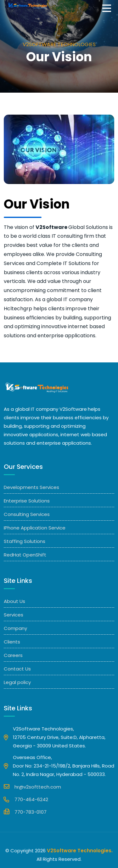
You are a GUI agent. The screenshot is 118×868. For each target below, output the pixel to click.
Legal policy (17, 682)
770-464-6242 (26, 799)
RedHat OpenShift (25, 555)
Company (15, 628)
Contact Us (17, 669)
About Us (14, 601)
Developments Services (31, 487)
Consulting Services (27, 514)
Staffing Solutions (25, 541)
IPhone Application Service (35, 528)
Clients (12, 642)
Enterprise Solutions (27, 501)
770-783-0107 (25, 811)
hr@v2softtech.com (32, 786)
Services (14, 615)
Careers (13, 655)
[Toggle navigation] (108, 9)
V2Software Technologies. (80, 851)
